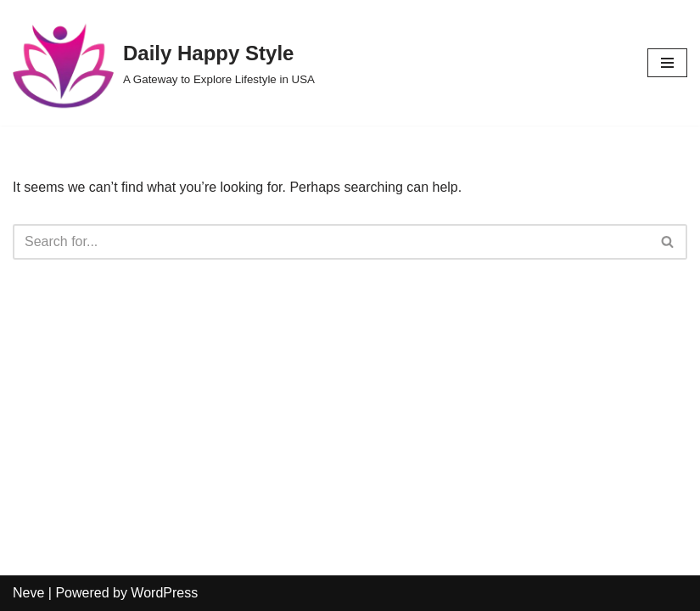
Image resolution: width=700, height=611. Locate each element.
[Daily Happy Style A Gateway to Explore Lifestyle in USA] (164, 63)
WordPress (164, 593)
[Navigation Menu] (667, 63)
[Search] (331, 242)
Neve (28, 593)
